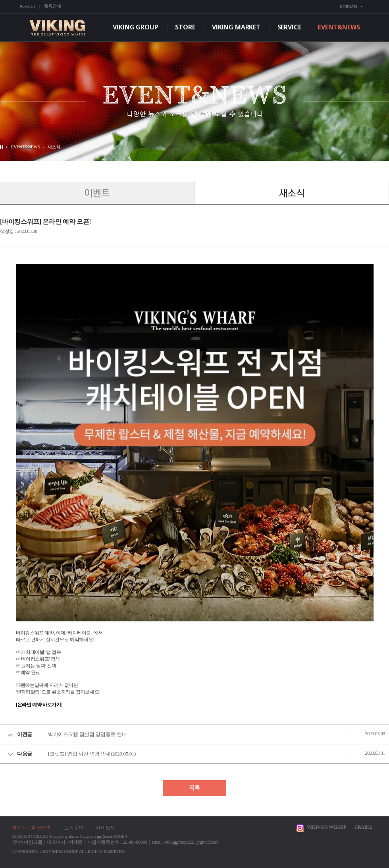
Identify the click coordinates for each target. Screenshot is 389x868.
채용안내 (53, 6)
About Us (27, 6)
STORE (185, 27)
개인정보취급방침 (32, 828)
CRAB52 (363, 827)
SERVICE (289, 27)
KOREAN (348, 6)
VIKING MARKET (236, 27)
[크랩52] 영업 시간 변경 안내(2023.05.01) (92, 754)
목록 (194, 788)
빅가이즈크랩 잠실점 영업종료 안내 (87, 734)
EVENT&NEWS (339, 27)
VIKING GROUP (135, 27)
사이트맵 (106, 828)
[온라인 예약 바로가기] (39, 705)
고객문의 (74, 828)
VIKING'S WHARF (326, 827)
